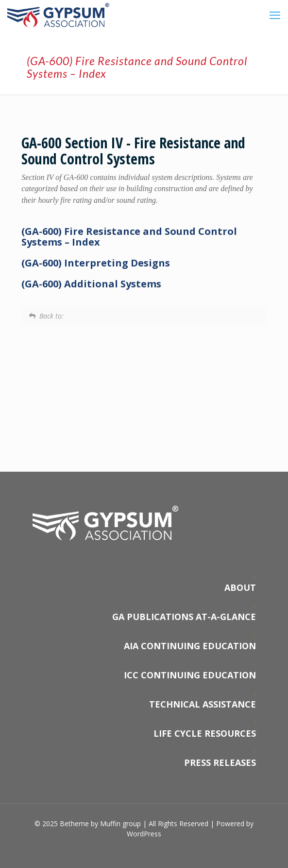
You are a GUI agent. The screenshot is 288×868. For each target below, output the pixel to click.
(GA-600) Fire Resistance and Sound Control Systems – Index (129, 237)
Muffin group (120, 824)
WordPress (144, 834)
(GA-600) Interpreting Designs (96, 263)
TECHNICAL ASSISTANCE (203, 704)
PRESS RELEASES (220, 762)
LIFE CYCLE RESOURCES (205, 733)
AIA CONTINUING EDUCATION (190, 646)
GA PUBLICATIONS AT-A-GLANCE (184, 617)
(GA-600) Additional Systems (91, 284)
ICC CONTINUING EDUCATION (190, 675)
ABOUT (240, 587)
